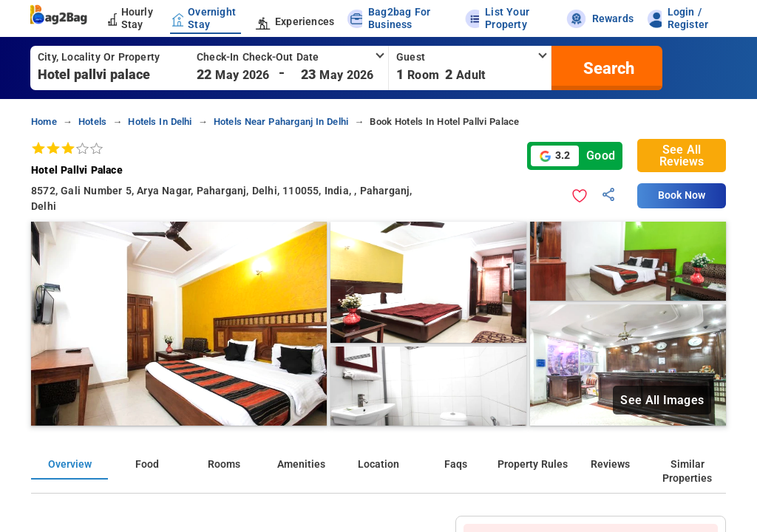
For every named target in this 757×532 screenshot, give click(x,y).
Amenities (301, 464)
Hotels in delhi (160, 122)
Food (147, 464)
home (44, 122)
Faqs (456, 464)
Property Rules (533, 464)
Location (378, 464)
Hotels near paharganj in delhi (281, 122)
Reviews (610, 464)
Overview (70, 464)
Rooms (224, 464)
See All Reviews (682, 156)
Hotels (92, 122)
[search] (607, 68)
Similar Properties (687, 471)
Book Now (682, 195)
